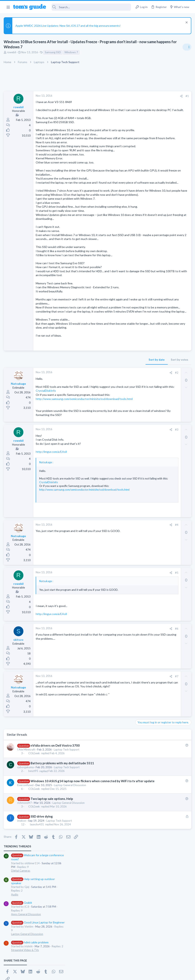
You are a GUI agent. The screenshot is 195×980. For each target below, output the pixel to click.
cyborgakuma (26, 835)
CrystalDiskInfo (46, 447)
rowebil (12, 52)
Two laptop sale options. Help (52, 871)
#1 (121, 96)
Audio (140, 141)
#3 (111, 494)
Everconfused (26, 857)
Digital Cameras (146, 118)
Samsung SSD (53, 52)
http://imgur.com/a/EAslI (52, 516)
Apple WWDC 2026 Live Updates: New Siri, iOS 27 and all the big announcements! (68, 26)
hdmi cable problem (155, 189)
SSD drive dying (42, 889)
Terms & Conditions (136, 974)
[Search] (91, 7)
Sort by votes (113, 412)
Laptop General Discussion (70, 857)
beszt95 (33, 839)
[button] (8, 7)
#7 (111, 745)
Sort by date (91, 412)
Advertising (53, 974)
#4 (111, 589)
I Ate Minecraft (27, 818)
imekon (22, 893)
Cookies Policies (82, 974)
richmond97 (25, 875)
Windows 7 (72, 52)
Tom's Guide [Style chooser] (162, 957)
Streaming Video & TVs (151, 197)
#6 (111, 697)
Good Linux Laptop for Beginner (163, 169)
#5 (111, 637)
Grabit (147, 150)
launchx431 (37, 897)
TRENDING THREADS (143, 93)
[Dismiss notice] (186, 23)
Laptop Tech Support (67, 818)
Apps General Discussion (152, 161)
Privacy (108, 974)
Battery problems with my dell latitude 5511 (63, 831)
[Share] (115, 96)
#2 (111, 425)
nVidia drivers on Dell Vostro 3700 (55, 813)
